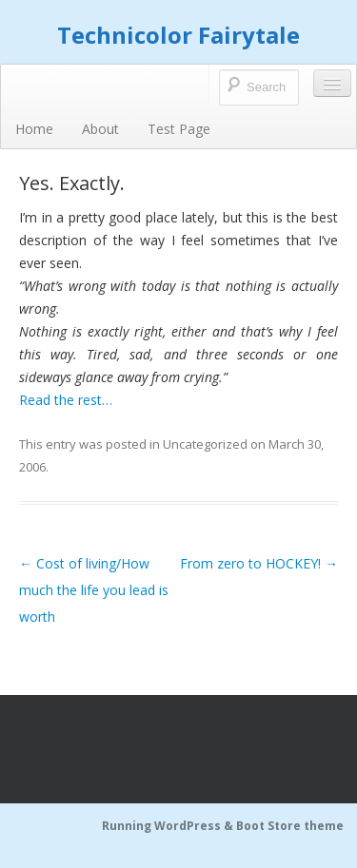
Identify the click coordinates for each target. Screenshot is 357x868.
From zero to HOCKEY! (259, 563)
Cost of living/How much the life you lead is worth (94, 590)
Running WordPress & (169, 826)
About (100, 129)
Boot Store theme (290, 826)
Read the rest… (66, 400)
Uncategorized (205, 444)
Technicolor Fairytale (178, 35)
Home (34, 129)
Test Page (179, 129)
